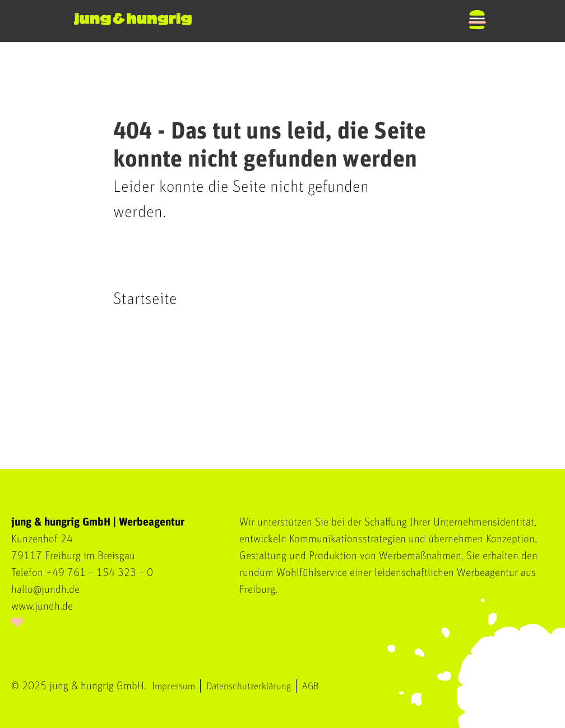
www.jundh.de (42, 606)
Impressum (173, 686)
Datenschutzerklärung (249, 686)
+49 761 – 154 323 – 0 (99, 573)
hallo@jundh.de (45, 589)
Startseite (145, 299)
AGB (311, 686)
